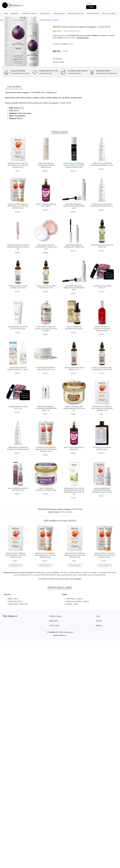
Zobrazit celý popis (83, 38)
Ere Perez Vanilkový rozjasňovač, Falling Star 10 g (46, 247)
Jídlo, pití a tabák (109, 14)
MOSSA (60, 38)
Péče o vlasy (45, 14)
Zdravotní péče (93, 14)
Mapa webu (54, 621)
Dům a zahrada (59, 14)
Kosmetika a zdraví (29, 14)
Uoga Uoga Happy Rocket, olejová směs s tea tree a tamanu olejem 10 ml (74, 165)
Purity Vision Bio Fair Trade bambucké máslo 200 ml (74, 408)
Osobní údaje (54, 625)
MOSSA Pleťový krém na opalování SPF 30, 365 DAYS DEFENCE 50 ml (18, 206)
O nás (98, 616)
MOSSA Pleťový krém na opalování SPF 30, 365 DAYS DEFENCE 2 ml (18, 165)
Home (6, 14)
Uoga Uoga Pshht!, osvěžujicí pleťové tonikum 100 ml (102, 329)
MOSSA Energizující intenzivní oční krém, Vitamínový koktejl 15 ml (102, 490)
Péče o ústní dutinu (76, 14)
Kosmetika (15, 14)
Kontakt (99, 621)
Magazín (99, 625)
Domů (2, 20)
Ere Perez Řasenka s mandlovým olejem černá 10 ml (74, 206)
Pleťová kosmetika (66, 512)
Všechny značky (55, 616)
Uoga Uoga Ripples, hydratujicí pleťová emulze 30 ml (46, 165)
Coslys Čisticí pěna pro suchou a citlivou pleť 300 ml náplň (46, 329)
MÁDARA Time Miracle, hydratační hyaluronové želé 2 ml (46, 408)
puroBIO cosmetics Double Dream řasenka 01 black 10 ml (18, 247)
